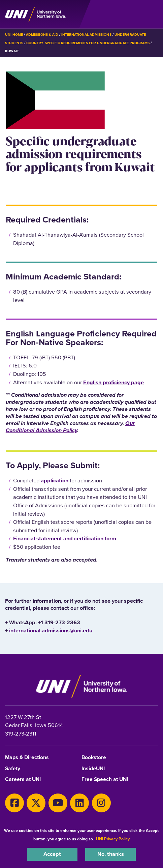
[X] (36, 803)
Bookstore (94, 758)
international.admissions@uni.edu (51, 631)
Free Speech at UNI (105, 780)
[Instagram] (101, 803)
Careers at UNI (23, 780)
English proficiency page (113, 382)
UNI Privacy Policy (113, 839)
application (55, 481)
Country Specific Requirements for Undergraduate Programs (88, 43)
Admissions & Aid (42, 35)
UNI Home (14, 35)
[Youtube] (58, 803)
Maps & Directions (27, 758)
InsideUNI (93, 769)
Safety (13, 769)
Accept (52, 854)
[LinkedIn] (79, 803)
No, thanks (111, 854)
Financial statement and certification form (65, 538)
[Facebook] (14, 803)
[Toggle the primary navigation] (153, 14)
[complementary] (148, 852)
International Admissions (86, 35)
